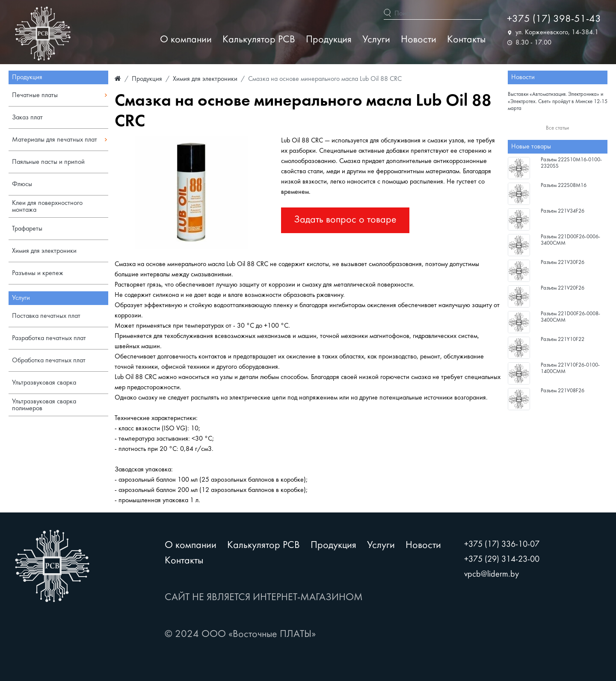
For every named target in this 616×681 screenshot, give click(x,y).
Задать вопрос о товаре (345, 220)
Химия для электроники (44, 251)
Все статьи (557, 128)
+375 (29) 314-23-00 (502, 560)
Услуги (376, 40)
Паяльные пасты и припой (48, 162)
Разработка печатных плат (49, 338)
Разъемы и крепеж (38, 273)
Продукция (329, 40)
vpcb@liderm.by (492, 574)
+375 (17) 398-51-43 (554, 19)
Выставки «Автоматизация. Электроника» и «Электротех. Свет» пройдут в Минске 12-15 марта (558, 102)
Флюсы (22, 184)
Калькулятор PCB (259, 40)
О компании (186, 40)
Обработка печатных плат (49, 361)
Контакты (466, 40)
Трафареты (27, 229)
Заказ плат (27, 118)
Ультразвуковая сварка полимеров (44, 405)
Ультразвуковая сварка (44, 383)
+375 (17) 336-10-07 (502, 545)
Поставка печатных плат (46, 316)
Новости (419, 40)
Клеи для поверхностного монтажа (47, 207)
